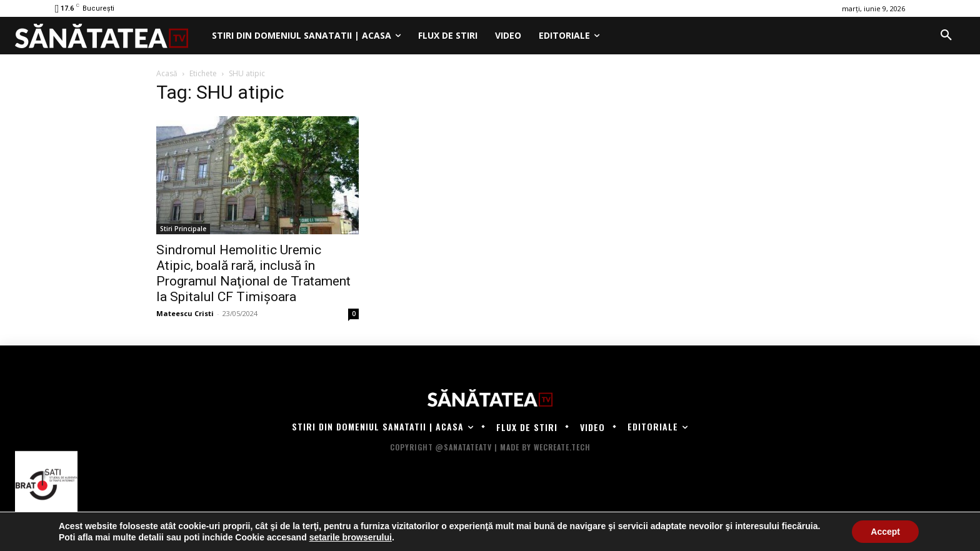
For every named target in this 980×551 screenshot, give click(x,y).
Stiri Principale (183, 229)
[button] (946, 36)
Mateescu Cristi (185, 313)
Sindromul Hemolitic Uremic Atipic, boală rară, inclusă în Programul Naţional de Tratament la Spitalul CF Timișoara (253, 273)
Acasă (167, 73)
